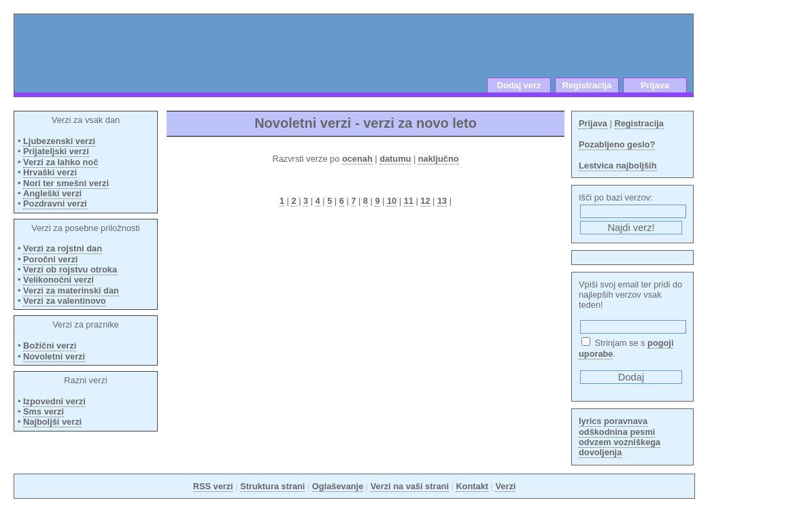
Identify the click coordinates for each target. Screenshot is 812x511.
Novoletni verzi (54, 356)
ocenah (357, 159)
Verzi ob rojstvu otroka (70, 269)
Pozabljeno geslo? (617, 144)
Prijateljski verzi (56, 151)
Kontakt (472, 486)
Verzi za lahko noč (61, 162)
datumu (395, 159)
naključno (439, 159)
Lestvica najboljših (618, 165)
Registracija (587, 85)
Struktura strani (272, 486)
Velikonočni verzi (58, 280)
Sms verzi (44, 411)
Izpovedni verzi (54, 401)
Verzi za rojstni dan (63, 248)
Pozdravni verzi (55, 204)
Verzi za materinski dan (71, 290)
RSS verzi (213, 486)
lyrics (590, 421)
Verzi (505, 486)
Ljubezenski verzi (59, 141)
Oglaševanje (338, 486)
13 (442, 201)
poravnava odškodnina (613, 426)
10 (392, 201)
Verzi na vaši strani (410, 486)
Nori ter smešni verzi (66, 183)
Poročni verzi (50, 259)
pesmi (642, 432)
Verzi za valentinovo (65, 301)
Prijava (655, 85)
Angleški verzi (52, 193)
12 (425, 201)
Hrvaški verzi (50, 172)
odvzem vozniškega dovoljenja (620, 447)
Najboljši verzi (52, 422)
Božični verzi (50, 346)
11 (409, 201)
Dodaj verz (519, 85)
